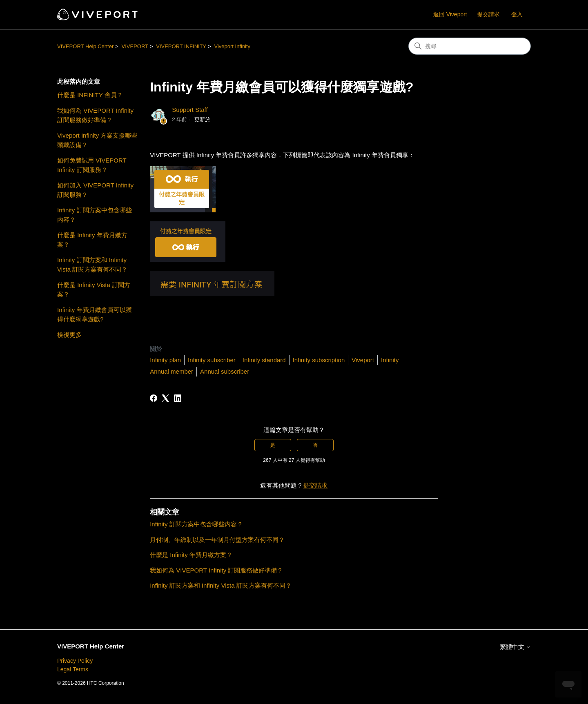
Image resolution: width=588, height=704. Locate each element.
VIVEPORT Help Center (85, 46)
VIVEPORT (135, 46)
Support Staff (190, 110)
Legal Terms (73, 669)
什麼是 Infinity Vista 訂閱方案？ (94, 290)
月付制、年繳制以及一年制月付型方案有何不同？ (217, 540)
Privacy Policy (75, 661)
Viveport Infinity (232, 46)
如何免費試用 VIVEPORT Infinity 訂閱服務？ (92, 165)
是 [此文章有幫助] (273, 445)
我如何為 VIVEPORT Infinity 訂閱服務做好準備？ (95, 115)
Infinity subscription (319, 360)
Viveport (363, 360)
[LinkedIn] (178, 398)
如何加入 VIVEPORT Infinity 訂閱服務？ (95, 190)
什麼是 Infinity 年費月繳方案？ (92, 240)
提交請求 (488, 14)
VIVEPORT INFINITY (181, 46)
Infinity (390, 360)
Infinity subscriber (212, 360)
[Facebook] (154, 398)
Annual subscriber (225, 371)
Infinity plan (165, 360)
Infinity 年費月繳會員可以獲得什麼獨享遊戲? (95, 314)
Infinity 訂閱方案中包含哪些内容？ (95, 215)
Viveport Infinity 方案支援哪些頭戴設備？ (97, 140)
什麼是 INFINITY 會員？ (90, 95)
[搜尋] (470, 46)
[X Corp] (165, 398)
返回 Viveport (450, 14)
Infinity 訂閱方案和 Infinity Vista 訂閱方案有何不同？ (92, 265)
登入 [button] (517, 14)
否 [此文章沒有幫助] (315, 445)
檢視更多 (69, 335)
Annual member (171, 371)
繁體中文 (515, 647)
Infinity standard (264, 360)
